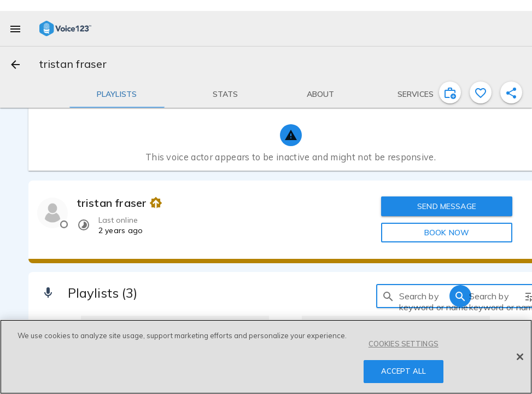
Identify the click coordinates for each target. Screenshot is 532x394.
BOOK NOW (447, 233)
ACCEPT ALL (404, 371)
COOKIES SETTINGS (404, 344)
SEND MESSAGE (447, 206)
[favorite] (481, 92)
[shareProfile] (511, 92)
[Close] (520, 357)
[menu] (15, 28)
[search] (388, 296)
